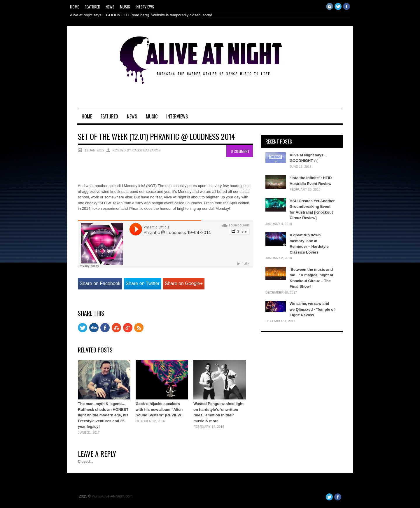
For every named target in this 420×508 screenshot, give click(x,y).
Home (75, 7)
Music (125, 7)
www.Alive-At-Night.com (112, 496)
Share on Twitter (143, 283)
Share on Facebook (100, 283)
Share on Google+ (184, 283)
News (110, 7)
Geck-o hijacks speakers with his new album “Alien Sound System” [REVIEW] (159, 409)
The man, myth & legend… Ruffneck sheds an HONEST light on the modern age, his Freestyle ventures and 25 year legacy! (103, 415)
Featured (92, 7)
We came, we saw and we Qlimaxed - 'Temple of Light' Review (312, 309)
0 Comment (240, 151)
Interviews (145, 7)
